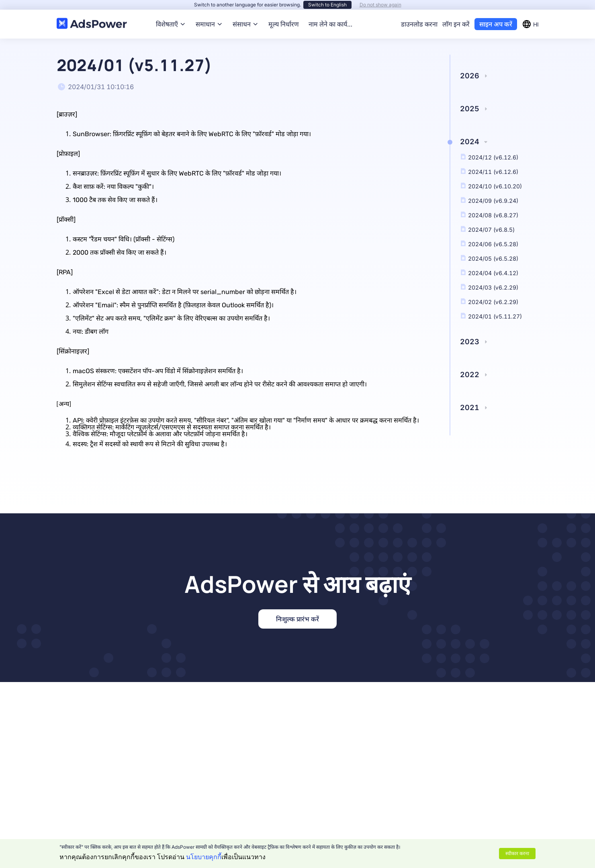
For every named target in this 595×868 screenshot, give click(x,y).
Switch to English (327, 5)
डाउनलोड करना (419, 24)
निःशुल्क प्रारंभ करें (297, 619)
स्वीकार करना (517, 853)
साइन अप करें (496, 24)
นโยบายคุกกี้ (204, 857)
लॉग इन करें (456, 24)
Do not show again (380, 5)
